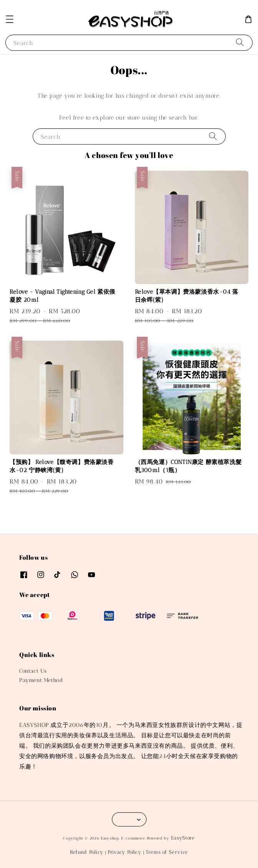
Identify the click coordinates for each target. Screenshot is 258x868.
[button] (10, 19)
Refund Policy (87, 852)
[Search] (240, 42)
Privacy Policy (125, 852)
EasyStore (183, 838)
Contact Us (33, 671)
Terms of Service (167, 852)
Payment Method (41, 680)
